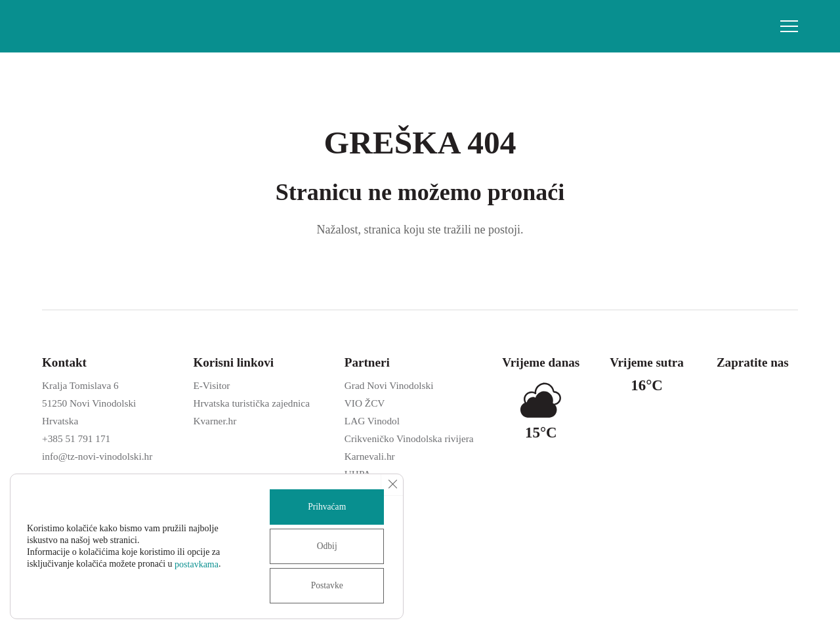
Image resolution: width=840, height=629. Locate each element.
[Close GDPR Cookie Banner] (392, 485)
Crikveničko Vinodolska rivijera (409, 438)
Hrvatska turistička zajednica (251, 403)
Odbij (325, 546)
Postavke (325, 585)
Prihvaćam (325, 507)
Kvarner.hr (215, 421)
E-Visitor (211, 385)
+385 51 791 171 (76, 438)
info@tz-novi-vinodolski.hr (97, 456)
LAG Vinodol (372, 421)
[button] (789, 26)
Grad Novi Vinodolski (389, 385)
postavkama (197, 564)
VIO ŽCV (365, 403)
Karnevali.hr (370, 456)
